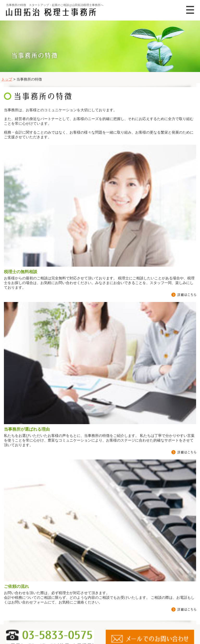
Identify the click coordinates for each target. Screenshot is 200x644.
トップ (7, 79)
